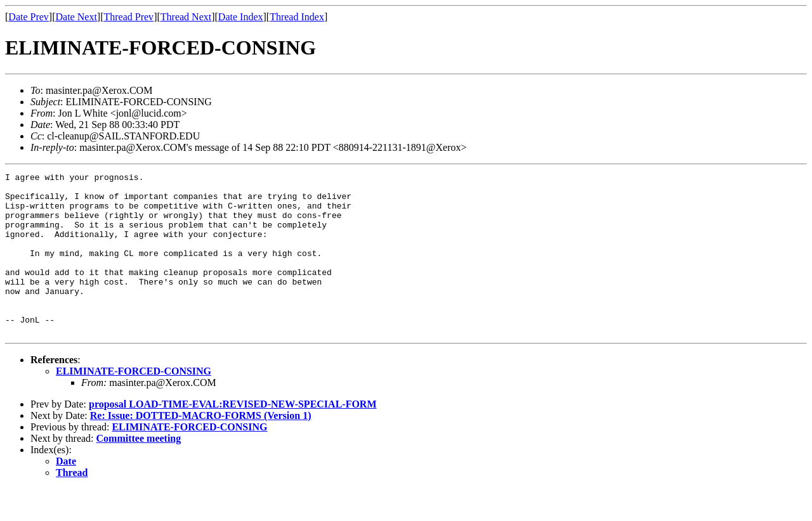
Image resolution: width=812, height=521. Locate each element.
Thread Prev (128, 17)
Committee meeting (139, 471)
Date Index (241, 17)
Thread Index (297, 17)
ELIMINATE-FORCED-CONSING (134, 403)
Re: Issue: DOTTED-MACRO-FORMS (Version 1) (201, 448)
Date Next (76, 17)
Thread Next (186, 17)
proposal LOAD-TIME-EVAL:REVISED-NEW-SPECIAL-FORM (233, 436)
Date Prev (29, 17)
